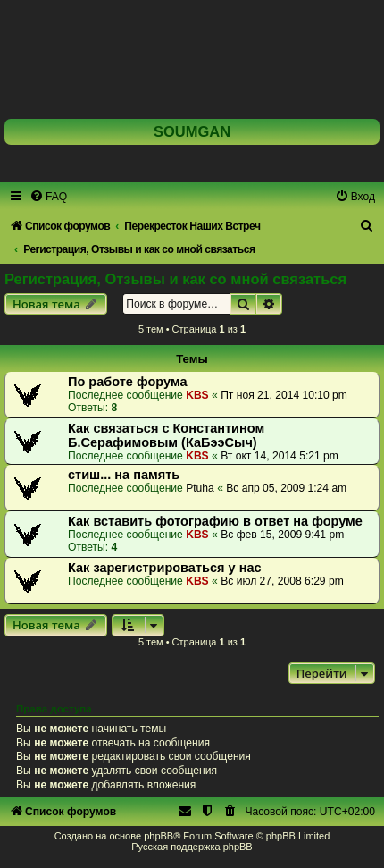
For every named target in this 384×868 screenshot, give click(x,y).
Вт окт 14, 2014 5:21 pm (280, 456)
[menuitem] (48, 197)
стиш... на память (124, 475)
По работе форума (128, 382)
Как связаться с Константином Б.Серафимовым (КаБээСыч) (166, 435)
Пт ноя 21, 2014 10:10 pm (284, 395)
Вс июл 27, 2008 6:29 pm (282, 581)
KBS (197, 395)
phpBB (159, 836)
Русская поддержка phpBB (192, 847)
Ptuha (200, 488)
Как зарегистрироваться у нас (165, 568)
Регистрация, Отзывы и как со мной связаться (175, 279)
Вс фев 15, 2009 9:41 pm (282, 535)
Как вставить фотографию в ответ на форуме (215, 521)
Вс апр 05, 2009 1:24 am (286, 488)
